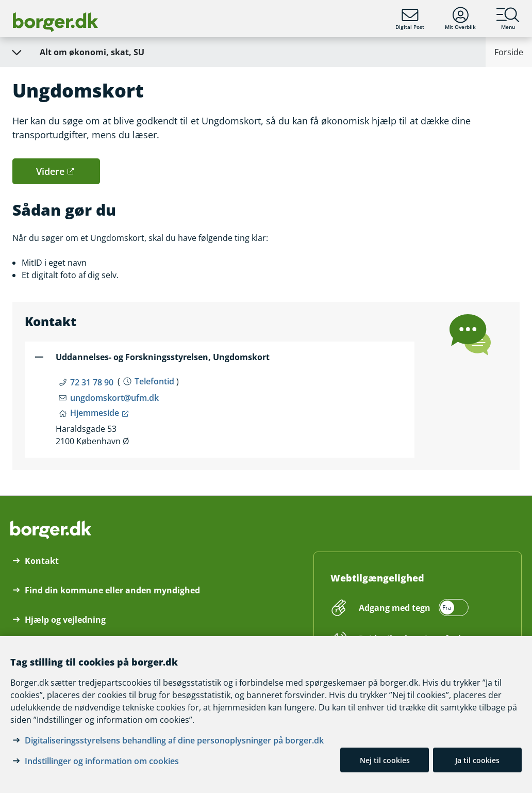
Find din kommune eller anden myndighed (112, 590)
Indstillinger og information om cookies (102, 761)
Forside (509, 52)
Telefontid (154, 381)
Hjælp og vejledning (65, 620)
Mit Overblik (460, 19)
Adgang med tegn (395, 608)
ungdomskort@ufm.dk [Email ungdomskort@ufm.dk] (114, 398)
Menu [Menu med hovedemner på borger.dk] (508, 19)
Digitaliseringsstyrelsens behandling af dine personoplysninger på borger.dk (174, 740)
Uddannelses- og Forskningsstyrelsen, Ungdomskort (163, 357)
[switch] (412, 608)
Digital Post (410, 19)
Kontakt (42, 561)
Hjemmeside (95, 413)
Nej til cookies (385, 760)
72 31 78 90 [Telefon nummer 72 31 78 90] (92, 382)
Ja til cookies (477, 760)
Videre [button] (50, 171)
